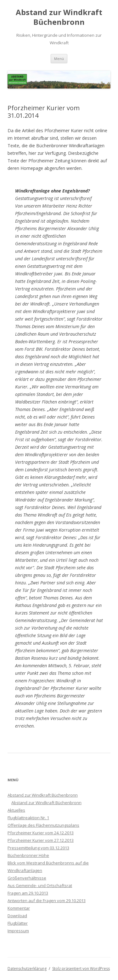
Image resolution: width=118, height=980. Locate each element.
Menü (59, 59)
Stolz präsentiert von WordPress (81, 969)
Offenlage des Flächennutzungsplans (43, 825)
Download (17, 916)
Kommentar (19, 908)
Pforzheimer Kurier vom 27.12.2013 (41, 840)
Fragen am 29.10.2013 (28, 893)
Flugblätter (18, 923)
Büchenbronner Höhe (28, 855)
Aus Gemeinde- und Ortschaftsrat (40, 885)
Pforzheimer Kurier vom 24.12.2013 (41, 833)
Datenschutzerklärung (27, 969)
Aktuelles (16, 810)
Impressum (18, 931)
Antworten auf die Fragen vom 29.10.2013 (47, 901)
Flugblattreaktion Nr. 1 (28, 818)
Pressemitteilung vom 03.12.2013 (38, 848)
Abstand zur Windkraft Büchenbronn (59, 17)
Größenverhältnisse (27, 878)
